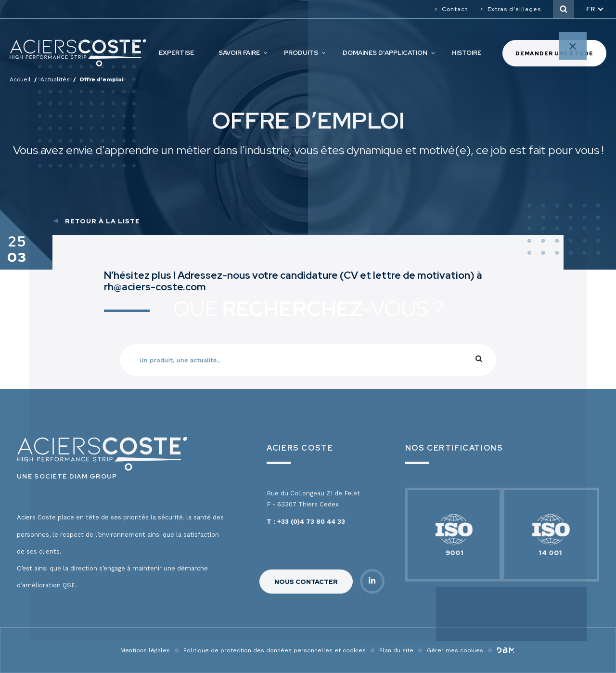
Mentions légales (145, 650)
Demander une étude (554, 53)
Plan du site (396, 650)
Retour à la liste (103, 221)
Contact (455, 9)
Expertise (176, 53)
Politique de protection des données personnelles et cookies (275, 650)
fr (591, 9)
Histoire (467, 53)
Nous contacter (306, 582)
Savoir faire (239, 53)
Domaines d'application (385, 53)
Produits (301, 53)
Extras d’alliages (514, 9)
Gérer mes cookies (455, 650)
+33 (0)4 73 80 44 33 (311, 522)
